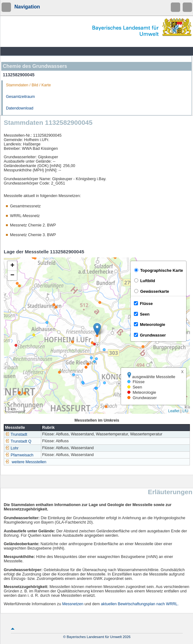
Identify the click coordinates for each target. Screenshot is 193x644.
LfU (185, 411)
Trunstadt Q (18, 441)
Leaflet (174, 411)
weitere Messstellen (29, 462)
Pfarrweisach (19, 455)
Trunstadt (16, 434)
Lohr (12, 448)
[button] (97, 329)
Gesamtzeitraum (20, 97)
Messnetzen (73, 604)
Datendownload (20, 108)
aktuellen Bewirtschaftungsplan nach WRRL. (140, 604)
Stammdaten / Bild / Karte (28, 85)
